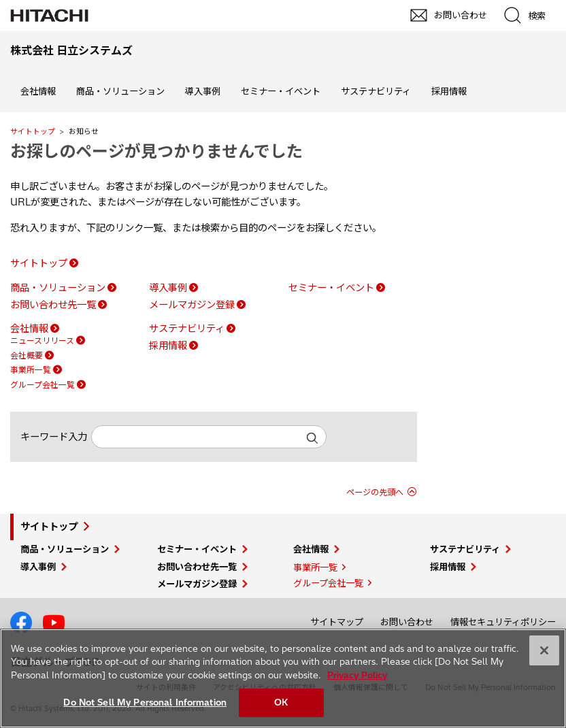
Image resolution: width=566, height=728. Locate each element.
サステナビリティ (376, 91)
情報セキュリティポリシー (503, 622)
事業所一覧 (31, 370)
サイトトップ (33, 131)
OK (281, 702)
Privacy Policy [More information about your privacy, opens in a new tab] (357, 675)
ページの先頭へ (375, 492)
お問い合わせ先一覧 (53, 305)
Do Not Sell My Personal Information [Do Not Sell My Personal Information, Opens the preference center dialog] (145, 702)
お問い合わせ (407, 622)
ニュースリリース (42, 341)
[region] (283, 678)
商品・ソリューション (120, 91)
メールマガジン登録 (192, 305)
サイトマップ (337, 622)
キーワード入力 (54, 437)
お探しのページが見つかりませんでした (156, 151)
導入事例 (203, 91)
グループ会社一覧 (43, 385)
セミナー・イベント (281, 91)
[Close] (544, 650)
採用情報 (449, 91)
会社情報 (38, 91)
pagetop (549, 586)
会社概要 (27, 355)
